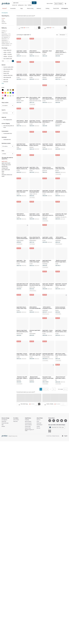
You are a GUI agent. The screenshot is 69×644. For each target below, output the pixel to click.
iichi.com (38, 428)
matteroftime (58, 240)
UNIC (57, 357)
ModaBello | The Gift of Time (62, 217)
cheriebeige (45, 264)
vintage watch (5, 168)
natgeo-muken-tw (33, 194)
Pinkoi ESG (39, 423)
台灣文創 (30, 5)
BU (56, 380)
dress (26, 5)
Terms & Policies (28, 425)
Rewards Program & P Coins (29, 430)
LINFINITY (45, 380)
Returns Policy (28, 428)
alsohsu (57, 310)
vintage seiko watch (6, 165)
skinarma (44, 77)
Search (34, 3)
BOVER (57, 171)
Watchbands (5, 166)
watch (3, 176)
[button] (13, 61)
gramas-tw (45, 171)
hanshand (19, 380)
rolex (3, 173)
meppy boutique (20, 240)
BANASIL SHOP (20, 101)
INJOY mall (45, 217)
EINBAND (32, 380)
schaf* (44, 124)
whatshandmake (46, 357)
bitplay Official (58, 77)
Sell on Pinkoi (50, 4)
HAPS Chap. (32, 287)
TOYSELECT (19, 287)
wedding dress (21, 5)
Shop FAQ (15, 421)
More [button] (3, 83)
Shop (3, 20)
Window (3, 22)
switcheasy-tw (58, 124)
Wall (3, 425)
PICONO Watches (59, 54)
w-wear (18, 54)
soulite (57, 264)
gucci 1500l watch (6, 170)
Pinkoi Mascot (39, 425)
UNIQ (18, 147)
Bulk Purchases (28, 421)
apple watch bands (6, 163)
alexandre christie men (7, 175)
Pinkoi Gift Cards (5, 423)
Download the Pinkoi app (57, 427)
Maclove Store (20, 334)
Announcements (28, 423)
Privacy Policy (28, 426)
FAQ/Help (27, 420)
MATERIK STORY (59, 101)
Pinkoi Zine (4, 23)
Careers (38, 426)
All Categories (5, 13)
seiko (3, 171)
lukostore (31, 147)
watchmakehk (32, 334)
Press (38, 421)
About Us (38, 420)
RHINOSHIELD (33, 240)
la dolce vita (15, 5)
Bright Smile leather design (35, 101)
